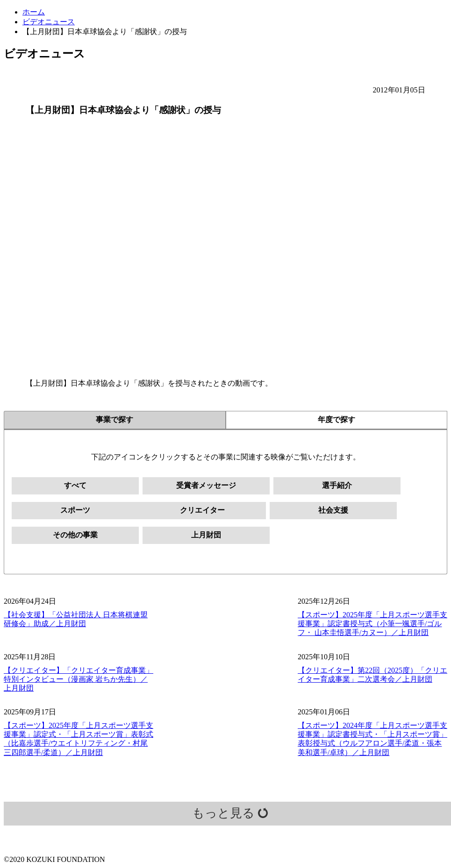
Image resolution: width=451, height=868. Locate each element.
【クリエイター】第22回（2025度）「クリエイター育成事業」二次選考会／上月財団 (372, 675)
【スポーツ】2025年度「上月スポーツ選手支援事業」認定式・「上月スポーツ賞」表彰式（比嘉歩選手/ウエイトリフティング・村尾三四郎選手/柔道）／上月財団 (79, 739)
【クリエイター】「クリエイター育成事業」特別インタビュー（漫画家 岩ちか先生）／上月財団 (79, 679)
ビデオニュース (49, 22)
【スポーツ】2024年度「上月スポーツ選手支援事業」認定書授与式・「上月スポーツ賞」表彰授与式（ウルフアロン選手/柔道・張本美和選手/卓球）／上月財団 (372, 739)
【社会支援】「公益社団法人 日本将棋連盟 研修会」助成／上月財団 (76, 619)
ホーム (34, 12)
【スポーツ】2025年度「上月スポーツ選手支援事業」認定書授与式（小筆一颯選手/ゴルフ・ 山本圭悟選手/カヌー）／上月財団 (372, 624)
